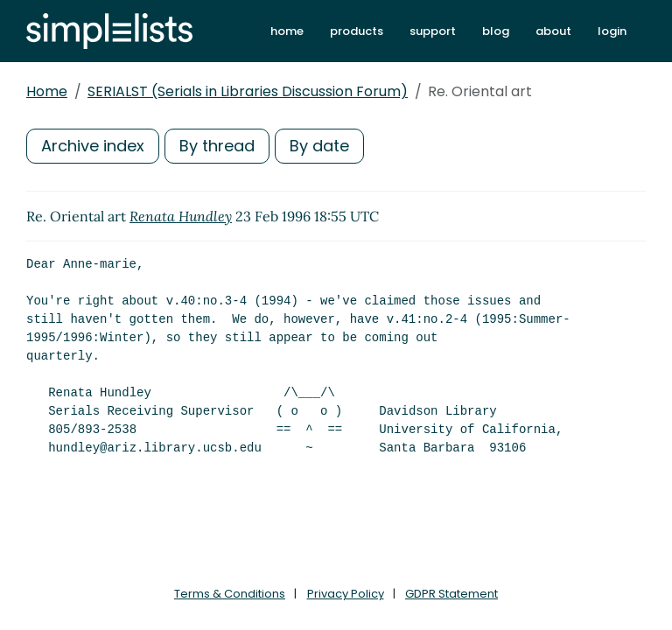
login (612, 31)
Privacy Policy (346, 594)
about (553, 31)
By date (319, 146)
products (357, 31)
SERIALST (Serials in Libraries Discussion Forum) (248, 91)
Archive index (93, 146)
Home (47, 91)
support (433, 31)
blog (496, 31)
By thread (217, 146)
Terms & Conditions (230, 594)
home (287, 31)
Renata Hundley (181, 216)
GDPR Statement (451, 594)
